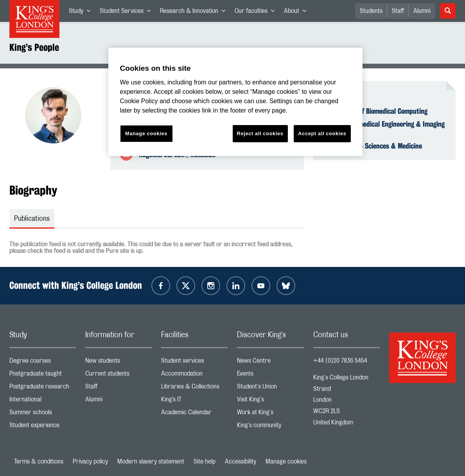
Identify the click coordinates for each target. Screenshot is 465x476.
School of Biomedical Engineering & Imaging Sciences (384, 128)
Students (371, 11)
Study (82, 13)
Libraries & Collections (194, 388)
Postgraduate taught (43, 375)
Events (270, 375)
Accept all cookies (322, 133)
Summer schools (43, 414)
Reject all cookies (260, 133)
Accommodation (194, 375)
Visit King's (270, 401)
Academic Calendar (194, 414)
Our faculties (257, 13)
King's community (270, 427)
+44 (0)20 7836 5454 (340, 361)
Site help (205, 462)
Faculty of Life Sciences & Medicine (372, 146)
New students (118, 362)
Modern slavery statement (151, 462)
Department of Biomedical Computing (375, 111)
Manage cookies (286, 462)
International (43, 401)
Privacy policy (90, 462)
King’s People (34, 47)
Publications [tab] (32, 219)
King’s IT (194, 401)
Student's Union (270, 388)
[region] (235, 102)
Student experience (43, 427)
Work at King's (270, 414)
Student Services (127, 13)
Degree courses (43, 362)
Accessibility (241, 462)
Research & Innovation (195, 13)
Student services (194, 362)
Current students (118, 375)
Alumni (422, 11)
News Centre (270, 362)
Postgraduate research (43, 388)
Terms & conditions (39, 462)
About (297, 13)
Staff (398, 11)
